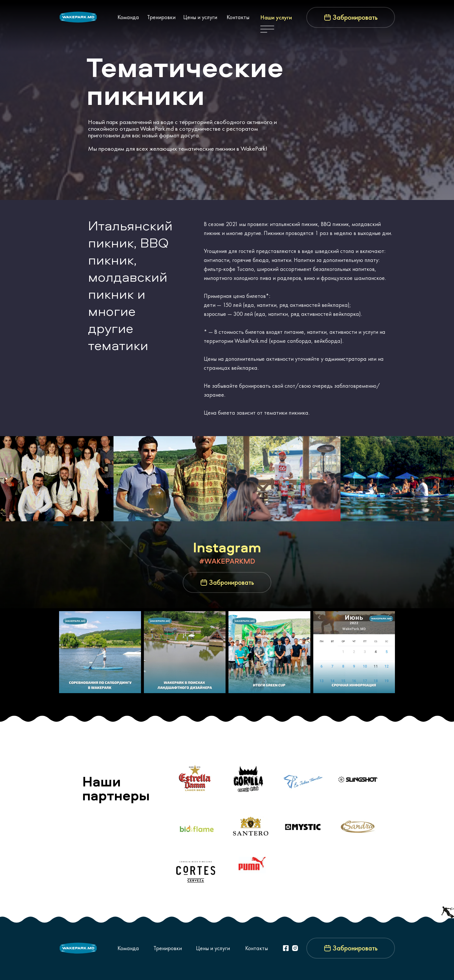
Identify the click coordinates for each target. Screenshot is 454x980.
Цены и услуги (200, 17)
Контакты (238, 17)
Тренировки (161, 17)
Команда (128, 17)
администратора (346, 359)
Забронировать (355, 17)
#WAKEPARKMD (227, 561)
